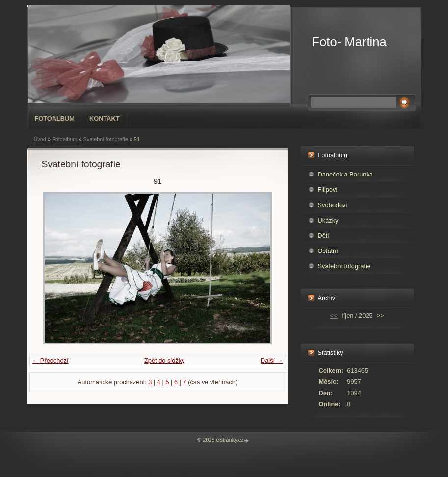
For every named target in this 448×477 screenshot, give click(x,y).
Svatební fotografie (105, 139)
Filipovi (328, 189)
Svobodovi (333, 205)
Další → (272, 361)
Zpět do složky (165, 361)
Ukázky (328, 220)
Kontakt (105, 118)
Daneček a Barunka (345, 174)
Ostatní (328, 251)
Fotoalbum (55, 118)
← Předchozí (51, 361)
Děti (324, 236)
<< (334, 315)
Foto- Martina (349, 42)
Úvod (40, 139)
